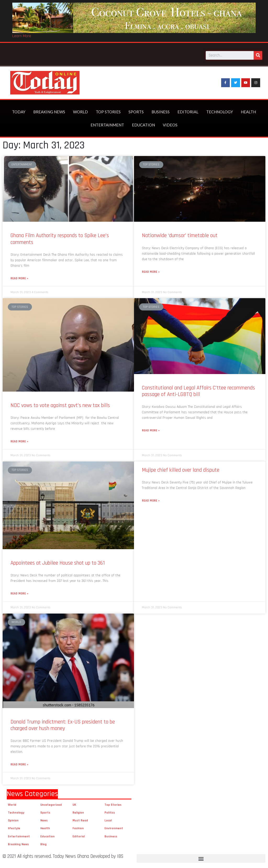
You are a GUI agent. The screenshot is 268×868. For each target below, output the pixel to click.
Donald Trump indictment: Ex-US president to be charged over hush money (63, 725)
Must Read (80, 820)
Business (161, 112)
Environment (114, 828)
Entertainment (107, 125)
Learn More (22, 36)
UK (74, 805)
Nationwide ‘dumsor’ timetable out (180, 235)
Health (248, 112)
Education (143, 125)
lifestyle (14, 828)
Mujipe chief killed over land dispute (182, 470)
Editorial (188, 112)
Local (108, 820)
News (44, 820)
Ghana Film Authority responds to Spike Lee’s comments (60, 239)
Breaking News (49, 112)
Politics (110, 813)
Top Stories (108, 112)
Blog (43, 844)
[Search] (258, 55)
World (80, 112)
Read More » (19, 278)
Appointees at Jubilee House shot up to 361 (58, 563)
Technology (220, 112)
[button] (201, 858)
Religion (78, 813)
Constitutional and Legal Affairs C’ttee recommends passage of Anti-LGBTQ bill (198, 391)
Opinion (13, 820)
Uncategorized (51, 805)
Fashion (78, 828)
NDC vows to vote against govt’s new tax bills (60, 405)
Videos (170, 125)
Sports (136, 112)
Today (19, 112)
